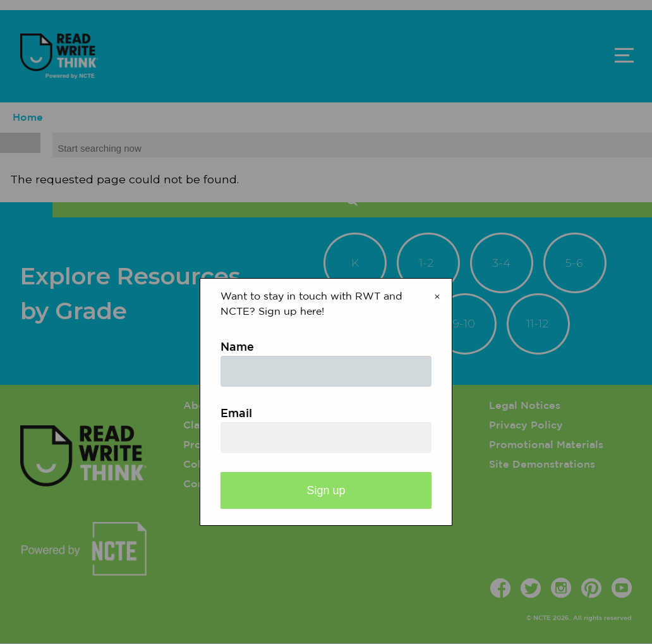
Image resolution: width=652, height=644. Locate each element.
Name (237, 348)
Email (236, 414)
